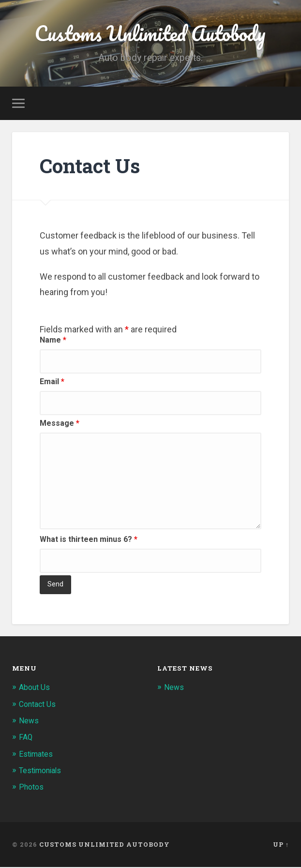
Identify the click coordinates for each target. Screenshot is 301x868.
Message (60, 425)
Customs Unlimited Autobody (150, 34)
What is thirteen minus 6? (89, 541)
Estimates (37, 755)
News (29, 722)
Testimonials (42, 772)
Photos (32, 788)
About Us (36, 689)
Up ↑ (281, 845)
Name (53, 342)
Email (52, 383)
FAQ (26, 739)
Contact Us (39, 705)
